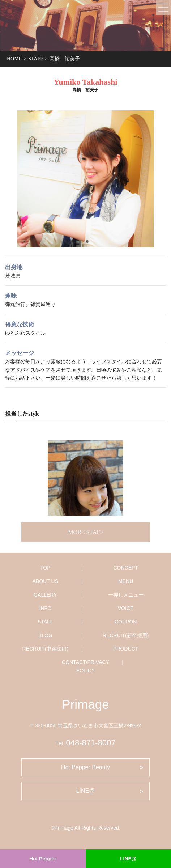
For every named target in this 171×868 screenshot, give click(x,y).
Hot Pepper (43, 859)
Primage (85, 704)
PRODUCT (126, 649)
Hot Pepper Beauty (85, 767)
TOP (45, 568)
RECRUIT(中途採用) (46, 649)
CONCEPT (125, 568)
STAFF (45, 622)
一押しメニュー (126, 595)
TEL (85, 744)
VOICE (126, 608)
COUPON (126, 622)
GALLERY (45, 595)
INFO (45, 608)
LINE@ (128, 859)
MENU (126, 581)
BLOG (45, 635)
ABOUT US (45, 581)
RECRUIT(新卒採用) (126, 635)
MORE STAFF (85, 532)
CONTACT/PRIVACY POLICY (85, 666)
